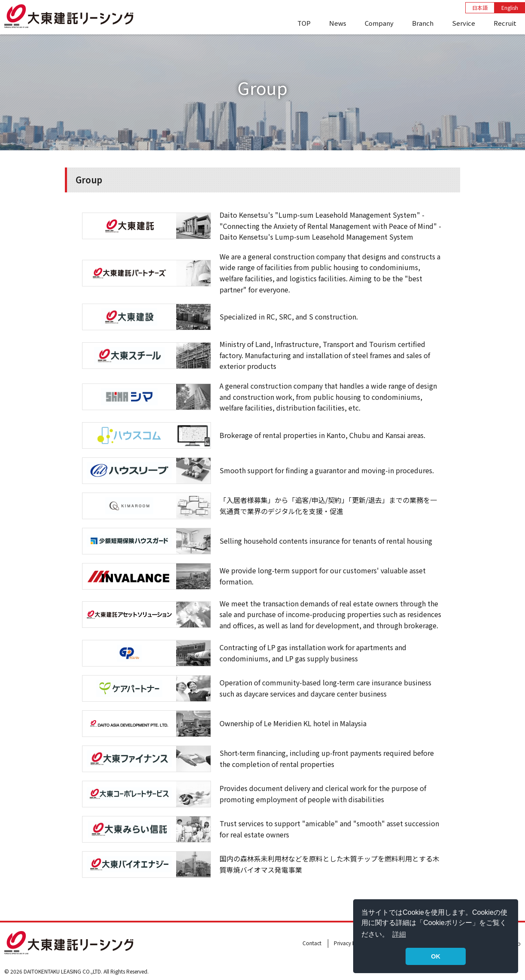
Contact (312, 943)
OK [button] (436, 956)
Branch (423, 23)
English (510, 8)
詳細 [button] (399, 934)
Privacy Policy (350, 943)
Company (379, 23)
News (338, 23)
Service (464, 23)
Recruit (505, 23)
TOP (304, 23)
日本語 (480, 8)
